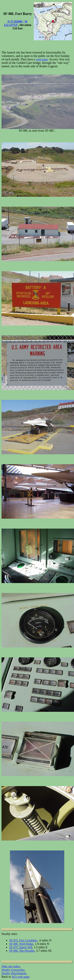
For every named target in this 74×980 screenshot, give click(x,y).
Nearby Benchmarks (14, 973)
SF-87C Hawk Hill (21, 947)
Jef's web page (21, 977)
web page (42, 59)
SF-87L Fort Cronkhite (23, 940)
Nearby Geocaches (13, 970)
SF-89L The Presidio (22, 951)
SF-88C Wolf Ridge (21, 944)
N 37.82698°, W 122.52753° (16, 23)
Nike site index (11, 966)
